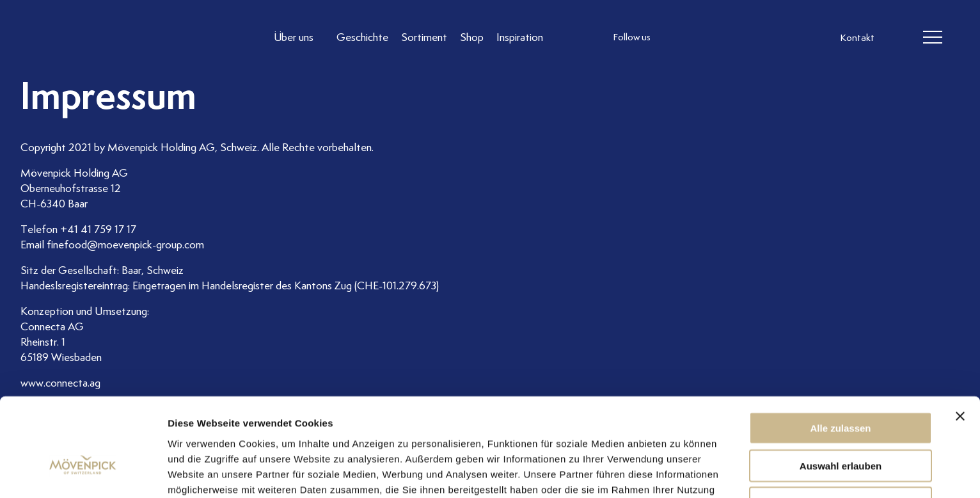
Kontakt (857, 38)
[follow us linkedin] (728, 38)
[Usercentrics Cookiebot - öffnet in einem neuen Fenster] (83, 473)
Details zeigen (680, 473)
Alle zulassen (840, 355)
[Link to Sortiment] (425, 37)
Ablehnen (841, 430)
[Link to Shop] (472, 37)
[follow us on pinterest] (754, 38)
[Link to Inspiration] (520, 37)
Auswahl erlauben (841, 393)
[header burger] (932, 38)
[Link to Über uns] (299, 37)
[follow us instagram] (677, 38)
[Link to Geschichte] (363, 37)
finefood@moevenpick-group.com (125, 245)
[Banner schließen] (960, 343)
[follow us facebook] (702, 38)
